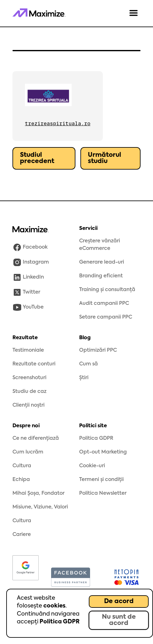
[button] (134, 13)
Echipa (21, 480)
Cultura (22, 466)
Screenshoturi (29, 378)
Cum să (88, 364)
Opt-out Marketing (103, 452)
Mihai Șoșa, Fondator (38, 493)
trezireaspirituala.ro (58, 124)
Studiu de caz (29, 392)
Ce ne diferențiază (36, 438)
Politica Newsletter (103, 493)
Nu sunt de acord (119, 620)
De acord (119, 602)
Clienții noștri (29, 405)
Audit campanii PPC (104, 304)
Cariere (22, 535)
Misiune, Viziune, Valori (40, 507)
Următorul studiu (105, 158)
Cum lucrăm (28, 452)
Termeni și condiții (101, 480)
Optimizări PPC (98, 350)
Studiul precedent (37, 158)
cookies (54, 606)
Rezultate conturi (34, 364)
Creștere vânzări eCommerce (100, 245)
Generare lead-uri (102, 262)
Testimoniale (28, 350)
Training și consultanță (107, 290)
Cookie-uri (92, 466)
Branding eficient (101, 276)
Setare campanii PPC (106, 317)
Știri (84, 378)
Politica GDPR (60, 622)
